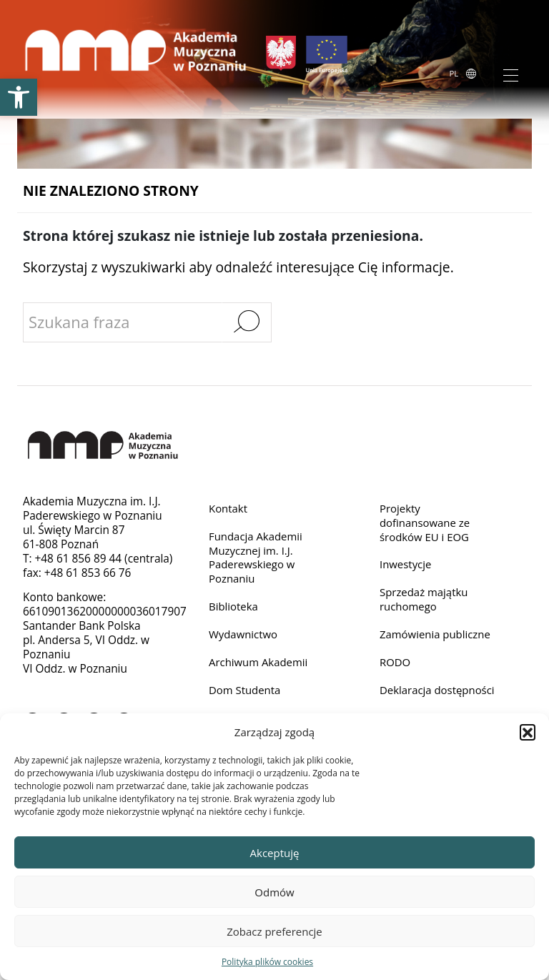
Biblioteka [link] (234, 609)
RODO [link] (396, 665)
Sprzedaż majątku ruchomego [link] (425, 602)
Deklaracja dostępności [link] (411, 701)
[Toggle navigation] (511, 74)
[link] (19, 97)
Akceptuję (275, 853)
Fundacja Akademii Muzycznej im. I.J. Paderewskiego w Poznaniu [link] (257, 558)
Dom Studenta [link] (246, 694)
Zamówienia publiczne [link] (437, 637)
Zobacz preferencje (274, 931)
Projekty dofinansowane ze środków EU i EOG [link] (426, 523)
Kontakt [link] (229, 509)
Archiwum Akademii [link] (260, 665)
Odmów (274, 892)
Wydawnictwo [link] (244, 637)
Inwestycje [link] (406, 566)
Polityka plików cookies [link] (267, 962)
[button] (528, 732)
